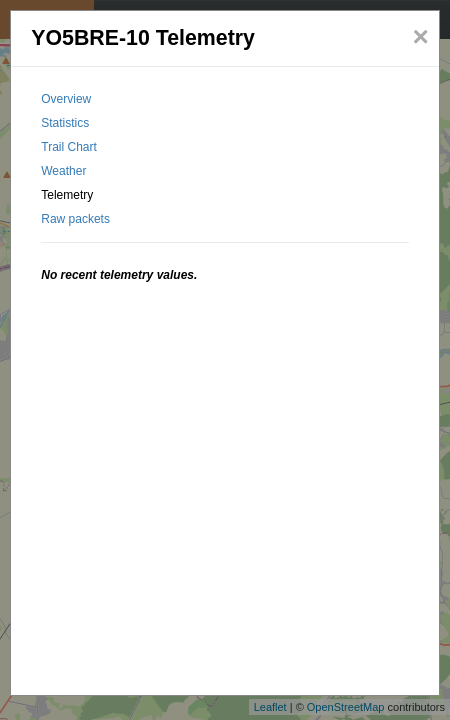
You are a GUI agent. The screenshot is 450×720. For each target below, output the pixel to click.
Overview (66, 99)
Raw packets (75, 219)
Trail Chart (69, 147)
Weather (63, 171)
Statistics (65, 123)
